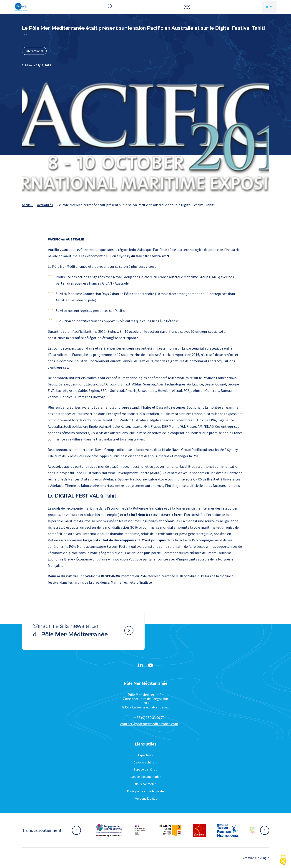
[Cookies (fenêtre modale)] (283, 860)
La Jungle (263, 858)
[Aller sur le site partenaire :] (109, 830)
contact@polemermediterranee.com (149, 724)
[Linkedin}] (140, 665)
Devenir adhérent (145, 762)
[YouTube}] (151, 665)
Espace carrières (145, 769)
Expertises (145, 755)
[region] (145, 205)
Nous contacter (145, 784)
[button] (187, 7)
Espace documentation (145, 777)
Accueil (27, 205)
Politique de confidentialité (145, 791)
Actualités (45, 205)
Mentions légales (145, 798)
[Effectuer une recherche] (110, 7)
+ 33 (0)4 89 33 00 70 (149, 718)
